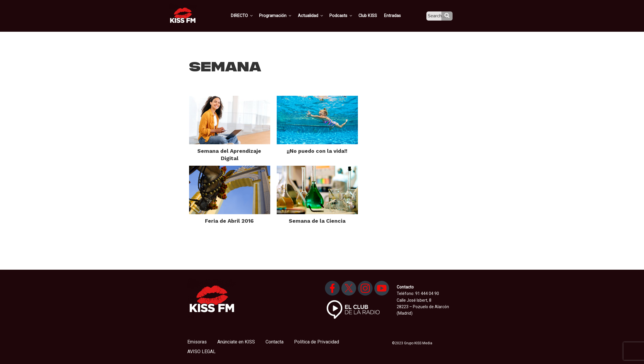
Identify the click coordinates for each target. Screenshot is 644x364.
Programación (284, 16)
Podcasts (347, 16)
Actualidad (318, 16)
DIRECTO (251, 16)
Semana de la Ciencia (317, 221)
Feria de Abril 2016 (229, 221)
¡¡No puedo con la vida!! (317, 151)
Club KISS (373, 16)
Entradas (397, 16)
